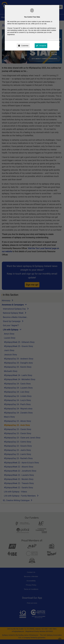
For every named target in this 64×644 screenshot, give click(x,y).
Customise (25, 46)
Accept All (43, 46)
